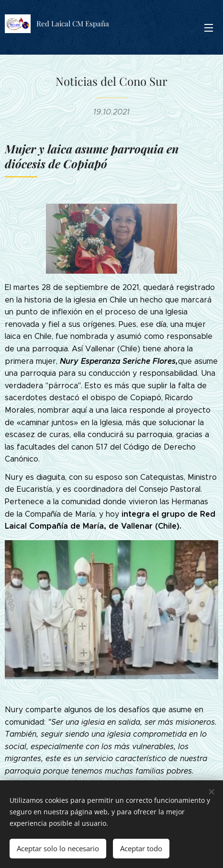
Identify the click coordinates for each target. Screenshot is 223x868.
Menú (209, 28)
